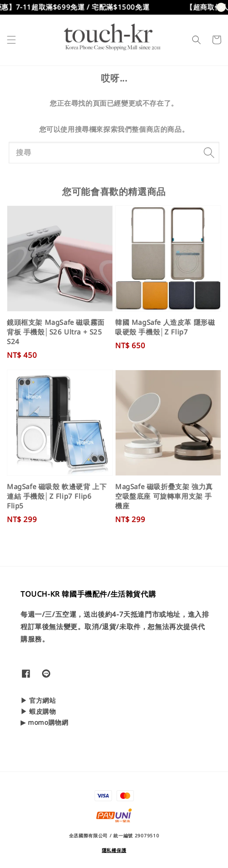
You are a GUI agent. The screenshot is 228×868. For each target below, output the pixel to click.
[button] (11, 40)
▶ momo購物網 (44, 722)
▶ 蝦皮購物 (38, 711)
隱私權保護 (114, 850)
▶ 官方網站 (38, 700)
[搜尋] (209, 152)
